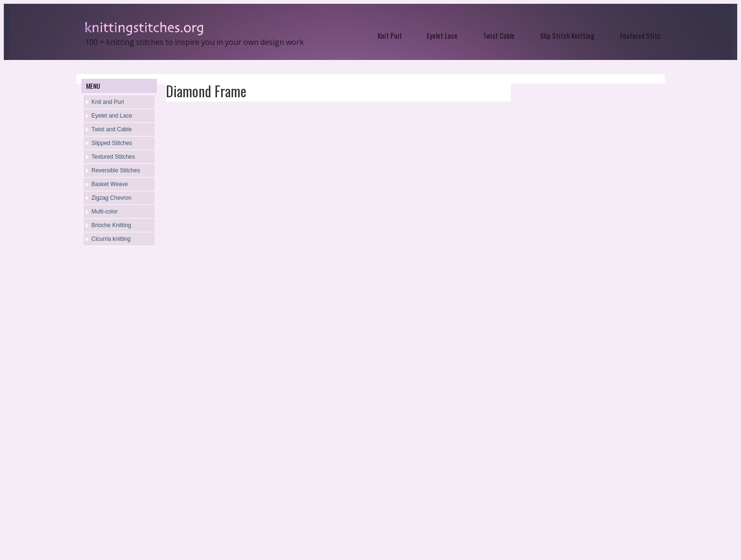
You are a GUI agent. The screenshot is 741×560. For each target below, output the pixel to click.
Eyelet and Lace (112, 116)
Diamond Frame (206, 91)
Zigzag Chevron (112, 198)
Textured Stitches (113, 157)
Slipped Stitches (112, 143)
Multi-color (105, 212)
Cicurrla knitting (111, 239)
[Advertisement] (119, 404)
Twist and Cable (112, 129)
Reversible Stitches (116, 170)
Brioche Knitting (112, 225)
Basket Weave (110, 184)
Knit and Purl (108, 102)
